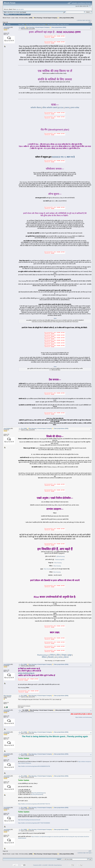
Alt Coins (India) (23, 18)
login (17, 9)
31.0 (21, 12)
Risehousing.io (43, 655)
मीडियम (44, 657)
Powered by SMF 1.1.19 (39, 865)
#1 (91, 28)
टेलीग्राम (53, 655)
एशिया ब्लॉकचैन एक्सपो (50, 108)
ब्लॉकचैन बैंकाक (36, 108)
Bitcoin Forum (6, 18)
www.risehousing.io (26, 673)
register (22, 9)
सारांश (60, 657)
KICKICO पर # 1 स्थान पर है (63, 157)
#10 (91, 830)
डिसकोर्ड (51, 657)
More (28, 14)
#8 (91, 777)
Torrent (24, 12)
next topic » (89, 20)
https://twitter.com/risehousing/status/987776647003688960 (34, 823)
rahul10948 (7, 27)
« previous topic (81, 20)
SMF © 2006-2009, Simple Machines (53, 865)
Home (7, 14)
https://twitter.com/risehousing (83, 717)
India (17, 18)
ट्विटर (58, 655)
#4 (91, 696)
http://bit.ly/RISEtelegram (39, 793)
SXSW (61, 108)
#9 (91, 808)
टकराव (67, 108)
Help (11, 14)
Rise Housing (58, 563)
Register (24, 14)
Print (90, 22)
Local (13, 18)
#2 (91, 429)
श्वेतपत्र (66, 657)
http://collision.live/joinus (85, 762)
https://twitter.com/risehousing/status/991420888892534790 (34, 766)
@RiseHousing (61, 556)
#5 (91, 711)
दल (56, 657)
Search (15, 14)
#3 (91, 665)
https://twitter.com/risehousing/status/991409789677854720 (34, 804)
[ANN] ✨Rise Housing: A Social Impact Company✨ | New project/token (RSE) (51, 18)
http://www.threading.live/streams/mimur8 (29, 820)
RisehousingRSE (60, 560)
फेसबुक (64, 655)
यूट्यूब (70, 655)
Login (19, 14)
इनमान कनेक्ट (75, 108)
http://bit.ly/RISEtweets (37, 794)
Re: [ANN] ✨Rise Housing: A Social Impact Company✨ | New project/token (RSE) (45, 428)
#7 (91, 755)
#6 (91, 733)
